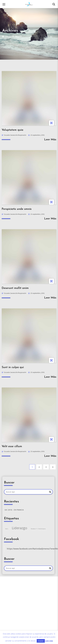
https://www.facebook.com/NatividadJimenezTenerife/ (32, 549)
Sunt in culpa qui (13, 367)
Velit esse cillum (12, 446)
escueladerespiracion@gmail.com (19, 601)
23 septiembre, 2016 (37, 135)
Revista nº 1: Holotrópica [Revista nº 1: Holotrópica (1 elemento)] (38, 529)
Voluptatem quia (12, 130)
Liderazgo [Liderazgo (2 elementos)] (19, 528)
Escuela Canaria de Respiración (15, 135)
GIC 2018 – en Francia (14, 510)
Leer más (49, 641)
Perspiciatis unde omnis (17, 209)
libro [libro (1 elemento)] (7, 529)
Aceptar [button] (41, 641)
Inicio (8, 36)
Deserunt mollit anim (15, 288)
